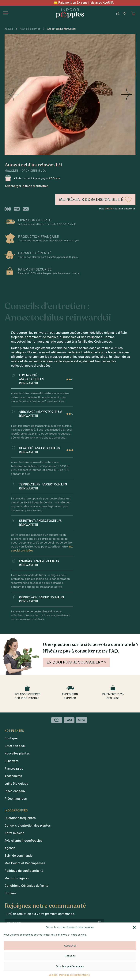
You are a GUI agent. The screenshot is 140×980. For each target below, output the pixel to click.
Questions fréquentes (20, 818)
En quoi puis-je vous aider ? (76, 662)
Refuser (70, 956)
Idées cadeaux (15, 791)
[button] (134, 927)
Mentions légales (17, 879)
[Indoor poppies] (70, 13)
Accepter (70, 946)
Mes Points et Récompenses (25, 863)
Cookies (53, 975)
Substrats (12, 761)
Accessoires (13, 776)
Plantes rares (14, 769)
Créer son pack (15, 746)
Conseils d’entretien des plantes (28, 826)
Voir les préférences (70, 966)
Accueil (9, 29)
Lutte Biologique (16, 784)
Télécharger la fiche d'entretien (26, 186)
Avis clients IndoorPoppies (23, 841)
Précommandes (16, 799)
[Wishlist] (124, 13)
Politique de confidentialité (75, 975)
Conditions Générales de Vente (26, 886)
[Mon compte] (118, 13)
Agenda (10, 848)
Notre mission (14, 833)
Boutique (11, 739)
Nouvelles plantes (30, 29)
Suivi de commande (19, 856)
